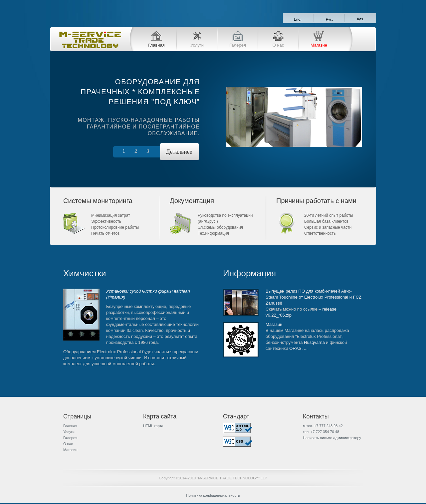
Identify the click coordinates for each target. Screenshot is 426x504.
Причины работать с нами (316, 201)
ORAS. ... (298, 348)
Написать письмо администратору (332, 438)
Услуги (197, 45)
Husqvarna (314, 342)
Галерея (238, 45)
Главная (156, 45)
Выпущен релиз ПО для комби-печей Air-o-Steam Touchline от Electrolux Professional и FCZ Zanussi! (314, 297)
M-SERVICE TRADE (90, 40)
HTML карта (153, 426)
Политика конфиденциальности (213, 495)
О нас (278, 45)
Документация (192, 201)
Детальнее (179, 152)
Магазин (319, 45)
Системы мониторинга (98, 201)
